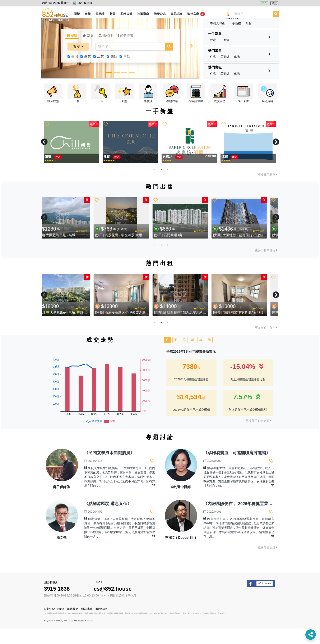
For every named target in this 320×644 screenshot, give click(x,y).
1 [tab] (155, 184)
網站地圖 (87, 624)
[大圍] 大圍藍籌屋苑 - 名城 (65, 250)
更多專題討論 (268, 562)
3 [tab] (167, 184)
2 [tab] (161, 184)
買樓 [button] (77, 62)
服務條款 (101, 624)
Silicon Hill (230, 172)
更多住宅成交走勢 (258, 436)
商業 (88, 71)
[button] (77, 14)
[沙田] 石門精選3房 (177, 250)
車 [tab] (201, 355)
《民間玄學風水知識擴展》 (109, 468)
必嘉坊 (109, 172)
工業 (101, 71)
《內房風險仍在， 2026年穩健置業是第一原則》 (248, 519)
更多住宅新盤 (268, 190)
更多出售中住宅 (266, 265)
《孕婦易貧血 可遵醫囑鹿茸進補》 (237, 468)
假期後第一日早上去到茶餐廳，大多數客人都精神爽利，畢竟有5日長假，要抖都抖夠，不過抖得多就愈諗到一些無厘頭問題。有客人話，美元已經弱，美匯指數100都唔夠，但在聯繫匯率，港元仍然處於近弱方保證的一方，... (120, 543)
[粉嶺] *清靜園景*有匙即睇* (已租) (247, 328)
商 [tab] (176, 355)
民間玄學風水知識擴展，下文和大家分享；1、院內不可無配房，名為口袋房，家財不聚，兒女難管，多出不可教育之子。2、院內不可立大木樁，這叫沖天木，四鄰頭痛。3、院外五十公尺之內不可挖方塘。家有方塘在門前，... (120, 492)
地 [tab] (209, 355)
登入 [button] (264, 3)
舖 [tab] (193, 355)
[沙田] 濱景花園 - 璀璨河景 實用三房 (131, 250)
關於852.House (54, 624)
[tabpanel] (71, 157)
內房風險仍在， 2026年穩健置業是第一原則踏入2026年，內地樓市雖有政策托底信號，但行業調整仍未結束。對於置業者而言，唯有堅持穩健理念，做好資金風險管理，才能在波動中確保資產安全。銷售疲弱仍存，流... (239, 543)
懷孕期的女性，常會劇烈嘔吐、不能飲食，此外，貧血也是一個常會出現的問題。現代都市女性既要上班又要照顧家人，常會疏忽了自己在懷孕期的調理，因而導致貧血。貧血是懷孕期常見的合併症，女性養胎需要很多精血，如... (239, 492)
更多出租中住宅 (266, 343)
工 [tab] (184, 355)
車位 (127, 71)
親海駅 (50, 172)
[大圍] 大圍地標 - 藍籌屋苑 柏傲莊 (247, 250)
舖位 (114, 71)
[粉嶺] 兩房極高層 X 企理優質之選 (129, 328)
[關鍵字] (130, 62)
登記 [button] (274, 3)
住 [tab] (167, 355)
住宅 (74, 71)
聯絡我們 (73, 624)
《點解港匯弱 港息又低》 (108, 519)
